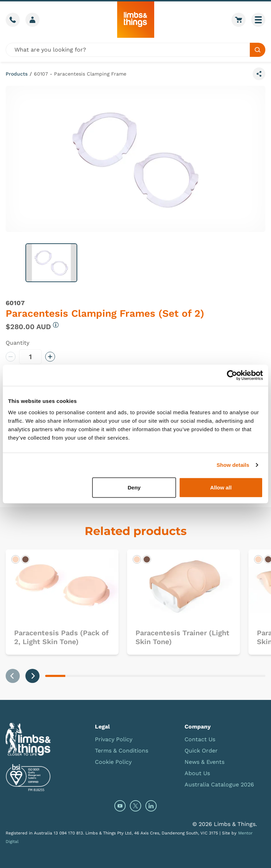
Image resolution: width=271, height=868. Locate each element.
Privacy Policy (114, 739)
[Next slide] (32, 676)
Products (17, 74)
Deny (134, 487)
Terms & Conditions (122, 751)
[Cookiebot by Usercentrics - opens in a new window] (232, 375)
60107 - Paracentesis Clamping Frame (80, 74)
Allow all (221, 487)
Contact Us (200, 739)
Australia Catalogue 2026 (219, 784)
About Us (197, 773)
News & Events (204, 762)
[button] (51, 263)
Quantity (17, 343)
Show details (233, 465)
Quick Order (201, 751)
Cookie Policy (113, 762)
